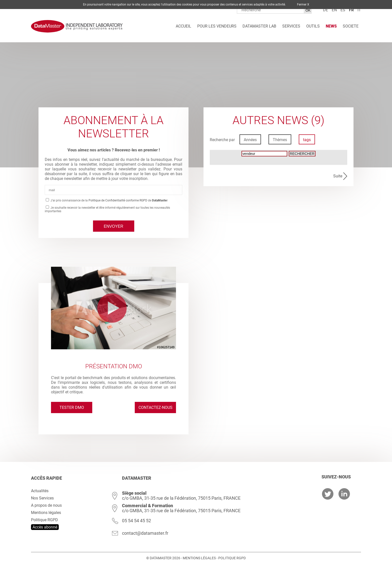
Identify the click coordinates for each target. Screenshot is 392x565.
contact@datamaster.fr (145, 533)
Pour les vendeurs (217, 26)
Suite (338, 176)
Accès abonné (45, 527)
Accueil (183, 26)
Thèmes (280, 140)
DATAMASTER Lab (259, 26)
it (359, 10)
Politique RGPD (44, 520)
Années (250, 140)
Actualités (40, 491)
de (325, 10)
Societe (351, 26)
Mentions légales (46, 513)
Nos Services (42, 498)
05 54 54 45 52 (136, 521)
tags (307, 140)
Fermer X (303, 5)
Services (291, 26)
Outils (313, 26)
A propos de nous (46, 505)
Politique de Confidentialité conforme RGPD (118, 200)
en (334, 10)
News (331, 26)
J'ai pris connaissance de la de (109, 200)
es (343, 10)
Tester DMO (72, 407)
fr (351, 10)
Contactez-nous (155, 407)
